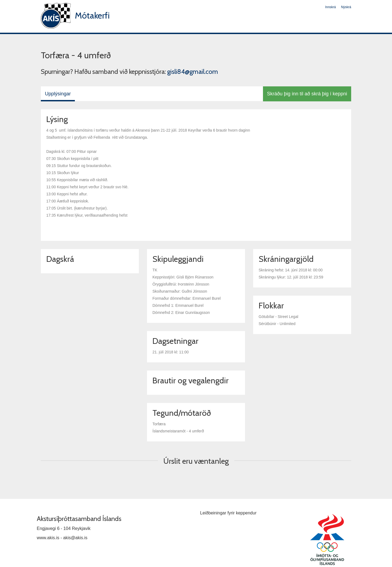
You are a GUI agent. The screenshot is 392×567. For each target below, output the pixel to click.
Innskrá (330, 7)
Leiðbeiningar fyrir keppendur (228, 513)
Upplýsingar (58, 94)
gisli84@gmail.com (193, 72)
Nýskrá (346, 7)
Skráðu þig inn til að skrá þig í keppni (307, 94)
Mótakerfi (92, 15)
